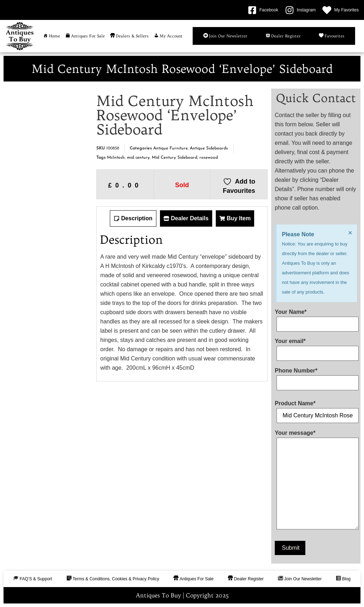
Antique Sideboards (209, 148)
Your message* (316, 481)
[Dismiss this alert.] (350, 233)
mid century (138, 158)
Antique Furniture (170, 148)
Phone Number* (316, 377)
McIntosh (116, 158)
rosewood (209, 158)
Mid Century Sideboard (175, 158)
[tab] (133, 218)
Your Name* (316, 318)
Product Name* (316, 410)
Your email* (316, 347)
